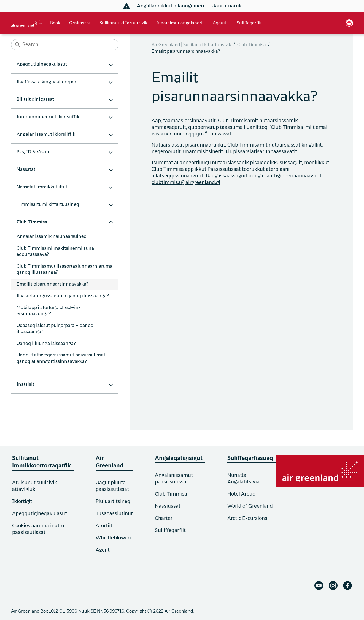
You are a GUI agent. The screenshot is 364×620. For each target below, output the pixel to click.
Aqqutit (220, 23)
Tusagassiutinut (114, 514)
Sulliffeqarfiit (170, 531)
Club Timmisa (252, 45)
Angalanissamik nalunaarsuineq (52, 237)
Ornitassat (80, 23)
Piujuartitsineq (113, 502)
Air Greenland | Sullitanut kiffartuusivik (191, 45)
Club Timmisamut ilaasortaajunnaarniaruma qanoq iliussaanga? (64, 270)
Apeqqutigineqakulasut (40, 514)
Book (55, 23)
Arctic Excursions (247, 518)
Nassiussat (168, 506)
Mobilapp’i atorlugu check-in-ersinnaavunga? (48, 311)
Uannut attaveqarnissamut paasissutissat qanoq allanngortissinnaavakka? (61, 358)
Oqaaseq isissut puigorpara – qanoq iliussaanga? (55, 329)
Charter (164, 518)
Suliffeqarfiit (249, 23)
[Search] (65, 45)
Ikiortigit (22, 502)
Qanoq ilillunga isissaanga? (46, 344)
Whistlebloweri (113, 538)
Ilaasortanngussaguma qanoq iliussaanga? (63, 296)
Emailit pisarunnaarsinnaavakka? (52, 284)
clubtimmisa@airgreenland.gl (186, 183)
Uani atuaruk (227, 6)
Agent (103, 550)
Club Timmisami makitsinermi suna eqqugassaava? (55, 252)
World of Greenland (250, 506)
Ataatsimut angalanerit (180, 23)
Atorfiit (104, 526)
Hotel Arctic (241, 494)
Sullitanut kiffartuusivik (123, 23)
